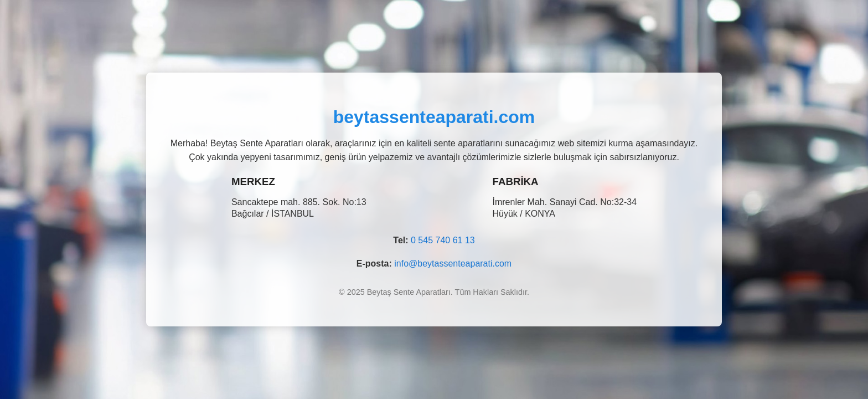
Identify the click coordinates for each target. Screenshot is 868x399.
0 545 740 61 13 (443, 240)
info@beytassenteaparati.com (453, 264)
